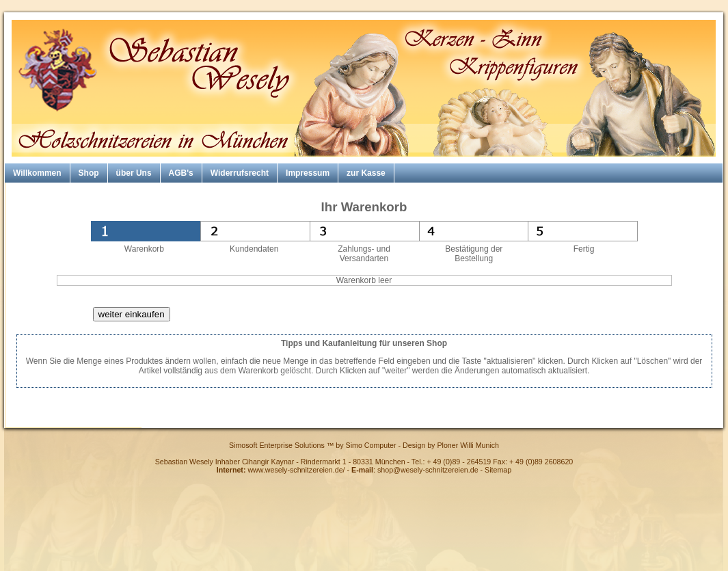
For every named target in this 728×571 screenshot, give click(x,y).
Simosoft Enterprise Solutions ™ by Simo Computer (313, 445)
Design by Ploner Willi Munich (451, 445)
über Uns (134, 173)
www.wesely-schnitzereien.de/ (296, 470)
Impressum (308, 173)
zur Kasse (366, 173)
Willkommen (37, 173)
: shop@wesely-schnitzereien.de (415, 470)
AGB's (181, 173)
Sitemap (498, 470)
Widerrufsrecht (240, 173)
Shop (89, 173)
